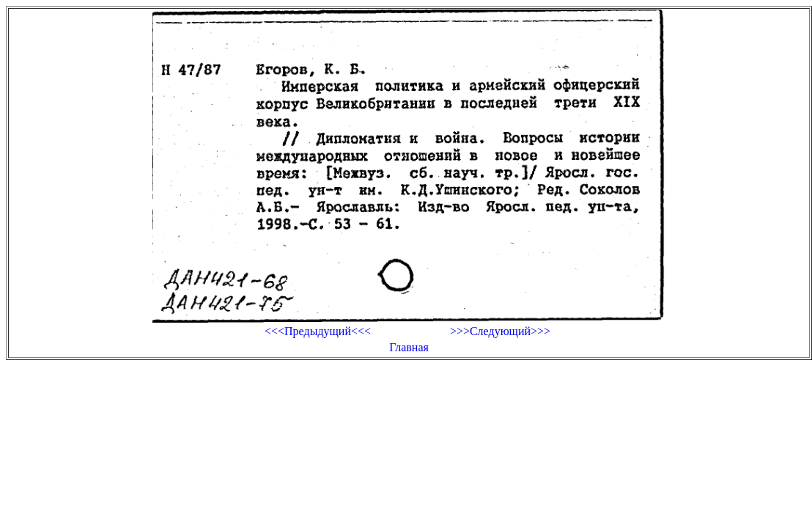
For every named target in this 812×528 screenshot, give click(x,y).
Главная (409, 347)
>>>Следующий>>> (500, 331)
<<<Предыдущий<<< (318, 331)
